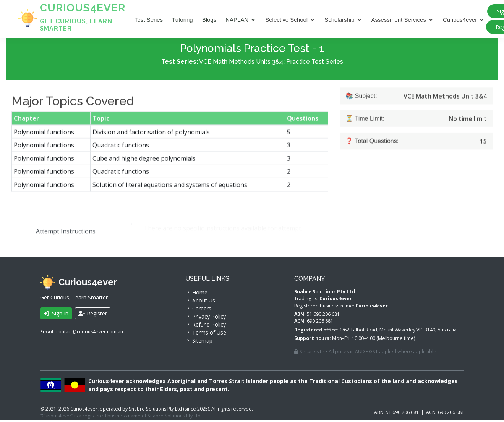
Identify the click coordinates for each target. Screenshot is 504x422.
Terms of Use (206, 335)
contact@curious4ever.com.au (90, 334)
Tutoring (182, 20)
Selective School (286, 20)
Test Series (149, 20)
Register (93, 316)
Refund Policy (206, 327)
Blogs (209, 20)
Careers (198, 311)
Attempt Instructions (60, 233)
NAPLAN (237, 20)
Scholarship (339, 20)
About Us (200, 303)
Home (196, 295)
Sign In (56, 316)
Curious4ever (460, 20)
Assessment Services (399, 20)
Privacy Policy (206, 319)
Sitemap (199, 343)
